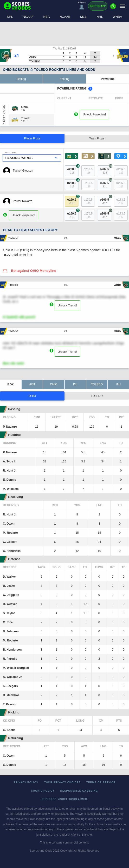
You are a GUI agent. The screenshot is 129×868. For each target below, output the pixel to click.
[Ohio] (24, 107)
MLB (83, 17)
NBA (47, 17)
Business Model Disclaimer (64, 799)
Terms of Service (101, 782)
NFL (10, 17)
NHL (100, 17)
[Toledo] (26, 118)
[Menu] (123, 6)
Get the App (98, 6)
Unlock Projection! (23, 215)
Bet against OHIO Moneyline (34, 271)
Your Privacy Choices (63, 782)
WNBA (117, 17)
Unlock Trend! (67, 305)
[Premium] (113, 8)
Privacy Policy (26, 782)
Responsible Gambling (79, 791)
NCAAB (65, 17)
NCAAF (28, 17)
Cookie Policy (43, 791)
